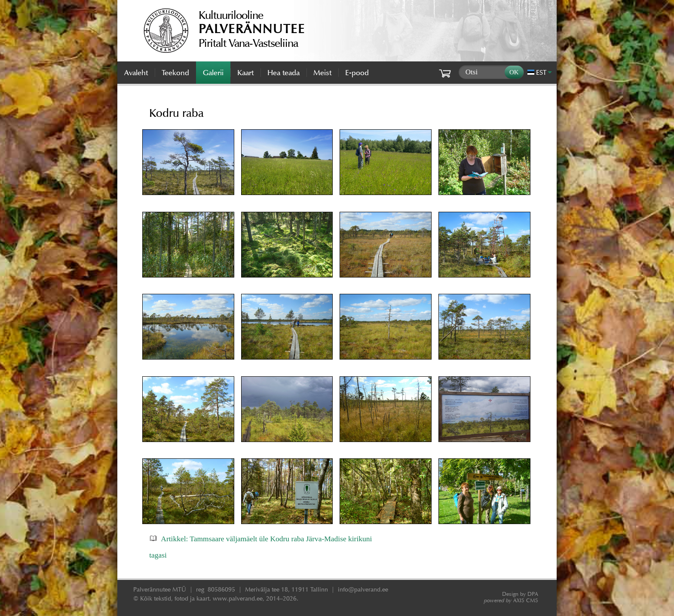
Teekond (175, 73)
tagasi (158, 555)
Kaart (245, 73)
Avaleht (136, 73)
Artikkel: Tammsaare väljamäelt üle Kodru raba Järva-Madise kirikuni (266, 539)
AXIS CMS (511, 600)
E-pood (357, 73)
